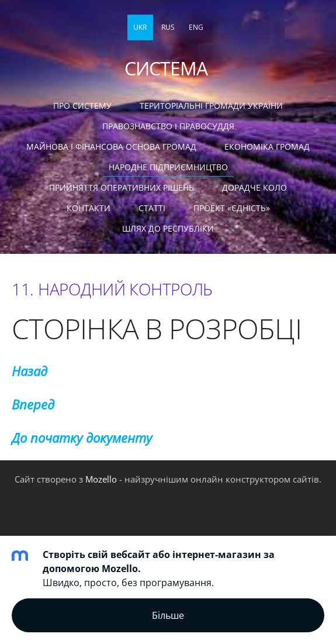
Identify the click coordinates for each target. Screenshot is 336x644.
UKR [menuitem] (140, 27)
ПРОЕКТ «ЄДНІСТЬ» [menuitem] (232, 208)
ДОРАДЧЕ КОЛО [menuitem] (254, 187)
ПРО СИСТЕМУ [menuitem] (82, 106)
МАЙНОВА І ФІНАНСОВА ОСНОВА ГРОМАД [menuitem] (111, 147)
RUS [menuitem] (168, 27)
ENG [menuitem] (196, 27)
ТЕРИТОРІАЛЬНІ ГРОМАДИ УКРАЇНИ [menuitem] (211, 106)
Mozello (101, 479)
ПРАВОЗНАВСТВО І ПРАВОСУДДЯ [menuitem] (168, 126)
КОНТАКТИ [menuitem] (89, 208)
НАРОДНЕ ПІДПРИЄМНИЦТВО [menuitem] (168, 167)
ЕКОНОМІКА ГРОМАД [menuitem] (267, 147)
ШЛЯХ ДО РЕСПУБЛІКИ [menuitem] (168, 228)
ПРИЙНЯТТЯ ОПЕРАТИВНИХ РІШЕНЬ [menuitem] (122, 187)
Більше (168, 615)
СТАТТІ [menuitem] (152, 208)
